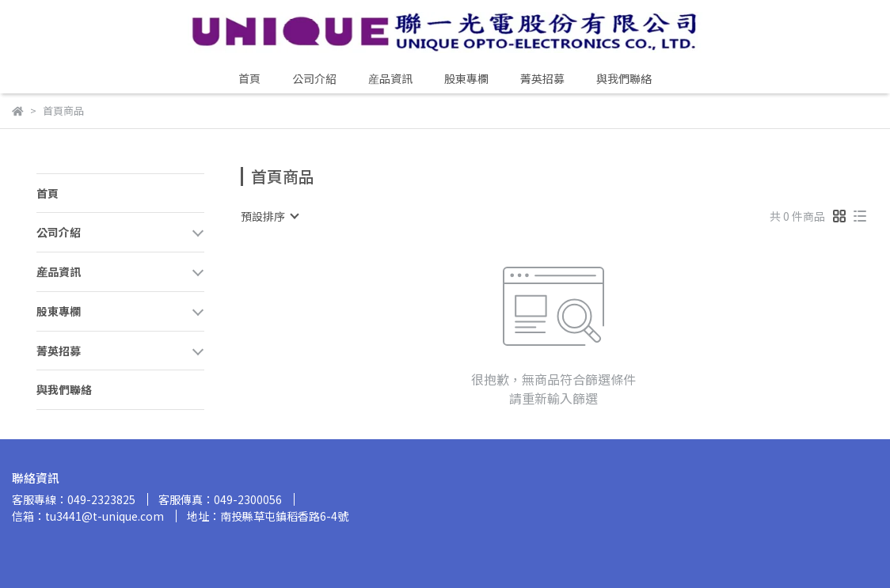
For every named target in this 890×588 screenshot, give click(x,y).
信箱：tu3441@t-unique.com (88, 516)
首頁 (249, 78)
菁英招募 (542, 78)
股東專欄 (466, 78)
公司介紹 (314, 78)
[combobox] (269, 216)
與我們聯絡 (624, 78)
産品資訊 (390, 78)
